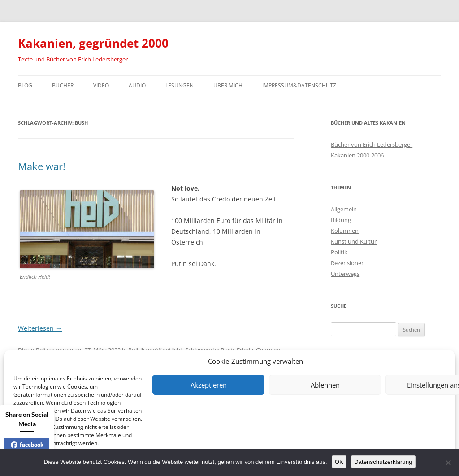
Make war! (42, 166)
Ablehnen (325, 385)
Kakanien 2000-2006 (357, 155)
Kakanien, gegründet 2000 (93, 43)
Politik (339, 252)
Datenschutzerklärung (383, 462)
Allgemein (344, 209)
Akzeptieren (209, 385)
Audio (137, 85)
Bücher (63, 85)
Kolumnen (345, 231)
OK (339, 462)
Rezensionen (348, 263)
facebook (27, 445)
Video (101, 85)
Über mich (228, 85)
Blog (25, 85)
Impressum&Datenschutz (299, 85)
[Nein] (448, 463)
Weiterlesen (40, 328)
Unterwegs (345, 274)
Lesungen (180, 85)
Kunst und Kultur (354, 241)
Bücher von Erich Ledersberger (372, 144)
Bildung (341, 220)
